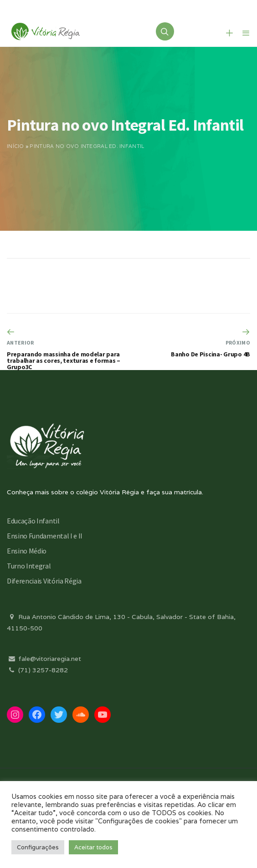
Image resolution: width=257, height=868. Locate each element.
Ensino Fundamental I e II (45, 536)
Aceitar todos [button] (93, 847)
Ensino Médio (27, 551)
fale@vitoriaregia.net (44, 659)
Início (15, 146)
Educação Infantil (33, 521)
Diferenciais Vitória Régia (44, 581)
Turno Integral (29, 566)
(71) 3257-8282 (37, 670)
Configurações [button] (38, 847)
